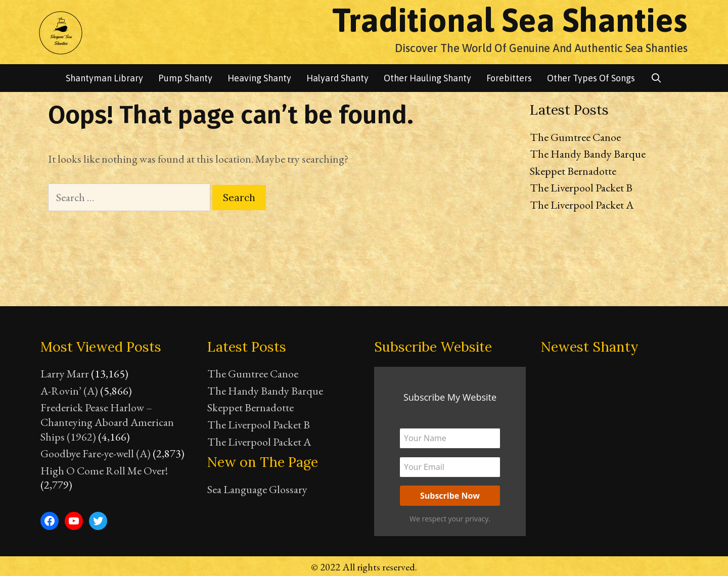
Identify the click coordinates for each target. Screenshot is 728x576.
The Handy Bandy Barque (588, 154)
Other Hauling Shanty (427, 78)
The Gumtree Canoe (575, 137)
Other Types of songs (591, 78)
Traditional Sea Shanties (510, 20)
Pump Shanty (185, 78)
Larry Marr (65, 374)
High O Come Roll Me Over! (104, 471)
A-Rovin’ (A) (69, 391)
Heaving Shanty (259, 78)
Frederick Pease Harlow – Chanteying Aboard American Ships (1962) (107, 422)
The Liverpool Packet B (581, 188)
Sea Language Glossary (257, 489)
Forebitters (509, 78)
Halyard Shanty (337, 78)
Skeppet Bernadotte (573, 171)
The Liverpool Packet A (582, 205)
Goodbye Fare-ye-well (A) (96, 453)
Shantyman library (104, 78)
